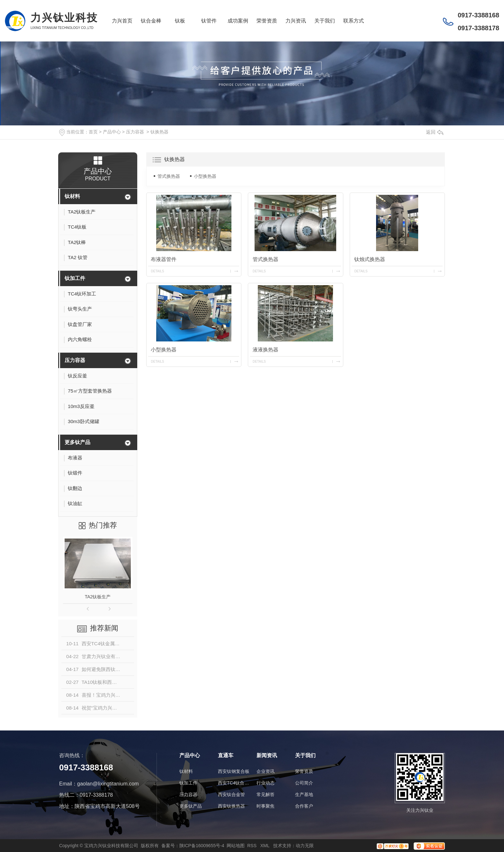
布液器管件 (164, 259)
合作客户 (304, 806)
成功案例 (238, 21)
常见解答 (265, 794)
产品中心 (112, 132)
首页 (93, 132)
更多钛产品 (77, 442)
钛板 (180, 21)
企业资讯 (265, 771)
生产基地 (304, 794)
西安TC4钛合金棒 (234, 783)
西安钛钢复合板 (234, 771)
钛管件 (209, 21)
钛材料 (72, 196)
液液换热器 (265, 350)
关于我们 (325, 21)
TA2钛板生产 (98, 597)
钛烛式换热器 (370, 259)
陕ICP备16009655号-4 (202, 846)
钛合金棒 (151, 21)
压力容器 (135, 132)
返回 (435, 132)
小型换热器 (205, 176)
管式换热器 (169, 176)
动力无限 (305, 846)
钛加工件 (75, 278)
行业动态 (265, 783)
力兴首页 (122, 21)
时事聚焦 (265, 806)
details (157, 271)
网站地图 (236, 846)
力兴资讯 (296, 21)
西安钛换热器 (231, 806)
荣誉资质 (267, 21)
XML (265, 846)
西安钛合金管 (231, 794)
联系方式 (354, 21)
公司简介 (304, 783)
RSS (252, 846)
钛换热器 (159, 132)
